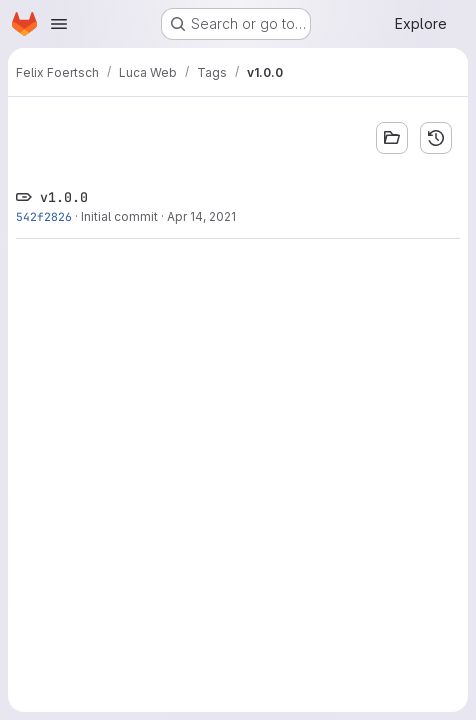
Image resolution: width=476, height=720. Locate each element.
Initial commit (119, 216)
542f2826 (44, 216)
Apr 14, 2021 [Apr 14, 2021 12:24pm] (201, 216)
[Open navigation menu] (59, 24)
